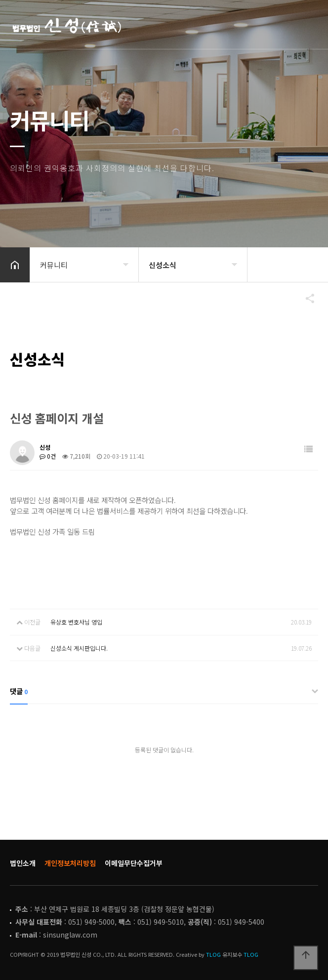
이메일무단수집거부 (134, 863)
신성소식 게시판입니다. (79, 648)
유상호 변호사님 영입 (76, 622)
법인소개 (23, 863)
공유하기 (305, 298)
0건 (48, 456)
